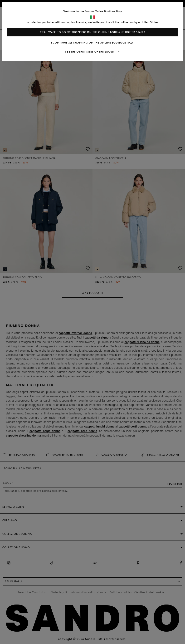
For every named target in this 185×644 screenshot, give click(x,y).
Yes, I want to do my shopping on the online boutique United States (93, 32)
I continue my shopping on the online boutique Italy (92, 43)
